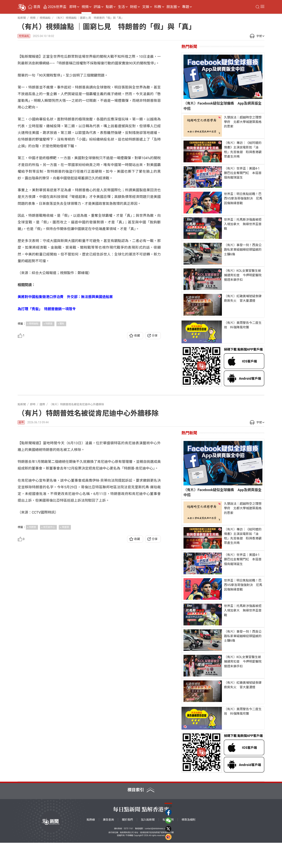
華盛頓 (65, 629)
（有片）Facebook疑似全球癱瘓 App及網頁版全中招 (222, 106)
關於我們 (127, 845)
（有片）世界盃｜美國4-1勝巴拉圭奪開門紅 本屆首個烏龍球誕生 (243, 173)
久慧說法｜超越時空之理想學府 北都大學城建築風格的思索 (243, 122)
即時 (73, 7)
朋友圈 (172, 7)
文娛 (146, 7)
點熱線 (91, 845)
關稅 (62, 400)
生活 (121, 7)
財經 (134, 7)
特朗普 (49, 400)
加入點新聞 (148, 845)
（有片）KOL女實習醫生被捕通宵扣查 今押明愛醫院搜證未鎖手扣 (243, 275)
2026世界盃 (57, 7)
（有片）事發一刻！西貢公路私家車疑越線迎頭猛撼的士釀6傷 (243, 250)
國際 (21, 448)
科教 (158, 7)
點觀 (109, 7)
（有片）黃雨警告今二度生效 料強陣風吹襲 (243, 325)
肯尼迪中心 (49, 629)
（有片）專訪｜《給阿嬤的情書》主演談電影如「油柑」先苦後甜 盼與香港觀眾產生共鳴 (243, 150)
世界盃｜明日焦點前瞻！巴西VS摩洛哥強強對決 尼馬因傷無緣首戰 (243, 198)
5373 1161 (128, 854)
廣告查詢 (108, 845)
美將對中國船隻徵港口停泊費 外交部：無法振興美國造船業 (65, 373)
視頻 (85, 7)
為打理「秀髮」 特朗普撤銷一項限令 (47, 385)
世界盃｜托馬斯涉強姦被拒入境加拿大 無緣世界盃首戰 (243, 224)
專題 (185, 7)
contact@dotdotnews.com (156, 854)
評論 (97, 7)
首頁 (37, 7)
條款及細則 (189, 845)
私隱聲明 (168, 845)
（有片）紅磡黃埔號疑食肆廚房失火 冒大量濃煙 (243, 298)
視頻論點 (24, 36)
